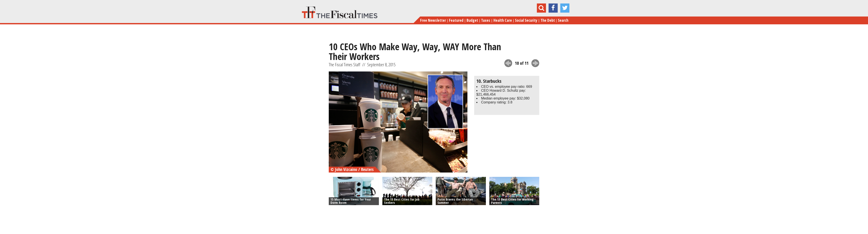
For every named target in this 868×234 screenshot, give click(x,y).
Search (563, 20)
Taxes (486, 20)
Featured (456, 20)
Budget (472, 20)
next (535, 63)
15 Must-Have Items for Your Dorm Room (351, 201)
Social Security (526, 20)
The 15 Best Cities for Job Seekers (402, 201)
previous (508, 63)
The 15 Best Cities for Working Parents (512, 201)
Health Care (503, 20)
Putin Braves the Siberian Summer (455, 201)
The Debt (548, 20)
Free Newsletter (433, 20)
